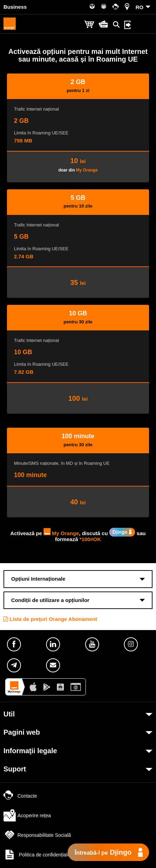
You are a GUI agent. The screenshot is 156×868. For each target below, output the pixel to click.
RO (140, 7)
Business (15, 7)
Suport (15, 769)
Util (9, 714)
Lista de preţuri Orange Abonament (50, 619)
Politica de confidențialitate (40, 855)
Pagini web (22, 732)
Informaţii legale (30, 751)
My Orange (87, 170)
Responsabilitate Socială (37, 835)
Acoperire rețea (27, 815)
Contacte (20, 796)
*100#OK (90, 539)
